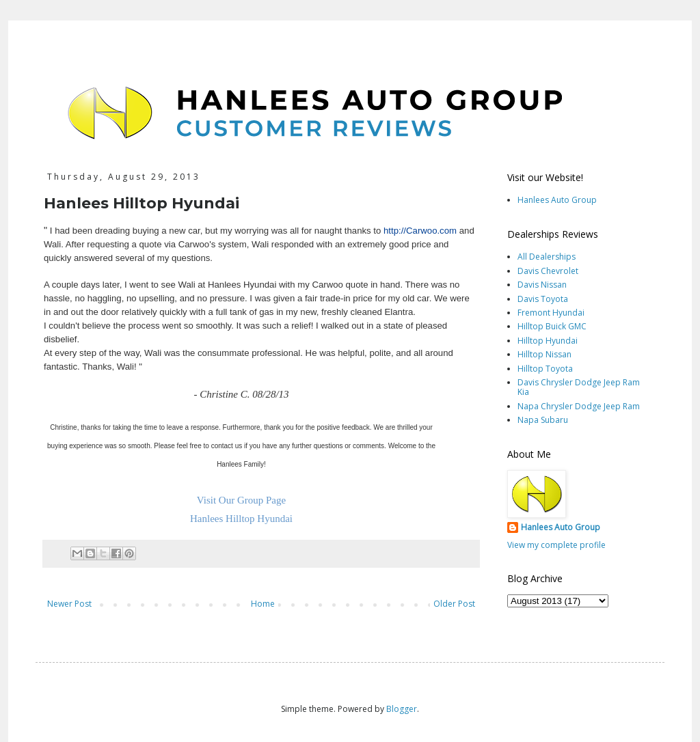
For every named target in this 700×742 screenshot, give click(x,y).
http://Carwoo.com (420, 231)
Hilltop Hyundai (548, 341)
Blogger (402, 709)
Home (263, 604)
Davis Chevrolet (548, 271)
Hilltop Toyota (545, 369)
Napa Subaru (543, 420)
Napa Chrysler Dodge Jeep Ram (579, 406)
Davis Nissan (542, 285)
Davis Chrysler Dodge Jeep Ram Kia (579, 387)
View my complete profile (556, 545)
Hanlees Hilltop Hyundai (241, 519)
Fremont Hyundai (551, 313)
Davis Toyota (543, 299)
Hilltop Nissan (544, 354)
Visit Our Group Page (241, 500)
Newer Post (69, 604)
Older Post (454, 604)
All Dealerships (547, 257)
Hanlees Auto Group (557, 200)
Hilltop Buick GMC (552, 326)
